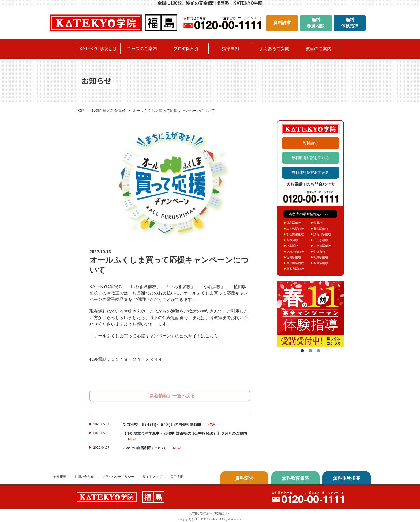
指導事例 (230, 49)
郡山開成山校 (294, 234)
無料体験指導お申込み (310, 172)
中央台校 (318, 252)
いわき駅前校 (321, 246)
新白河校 (291, 240)
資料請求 (282, 23)
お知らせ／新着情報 (108, 111)
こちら (212, 336)
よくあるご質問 (274, 49)
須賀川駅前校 (321, 234)
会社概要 (60, 477)
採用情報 (177, 477)
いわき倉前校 (294, 252)
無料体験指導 (350, 23)
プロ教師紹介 (186, 49)
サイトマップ (152, 477)
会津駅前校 (319, 263)
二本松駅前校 (294, 229)
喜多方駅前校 (294, 269)
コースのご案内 (142, 49)
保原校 (316, 223)
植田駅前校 (292, 257)
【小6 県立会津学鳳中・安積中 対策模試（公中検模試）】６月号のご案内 (185, 436)
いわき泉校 (319, 240)
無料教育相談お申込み (310, 158)
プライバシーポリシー (118, 477)
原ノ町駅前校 (294, 263)
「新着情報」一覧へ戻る (170, 396)
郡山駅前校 (319, 229)
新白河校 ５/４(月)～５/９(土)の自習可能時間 (169, 425)
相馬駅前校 (319, 257)
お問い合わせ (84, 477)
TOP (80, 111)
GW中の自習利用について (152, 448)
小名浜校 (291, 246)
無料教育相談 (316, 23)
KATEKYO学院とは (98, 49)
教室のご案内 (318, 49)
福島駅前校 (292, 223)
